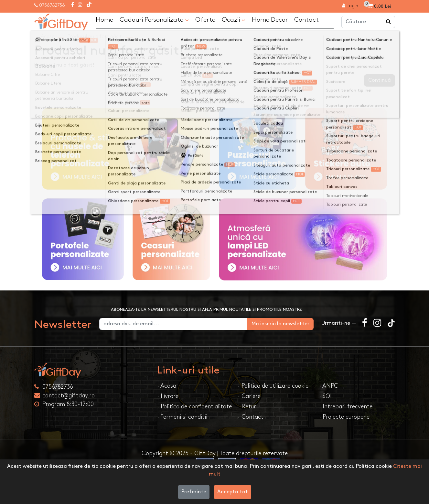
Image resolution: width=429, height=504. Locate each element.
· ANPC (329, 386)
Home (104, 20)
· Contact (251, 417)
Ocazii (234, 20)
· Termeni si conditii (182, 417)
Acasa (48, 37)
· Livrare (168, 396)
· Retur (247, 407)
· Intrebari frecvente (346, 407)
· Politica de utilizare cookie (273, 386)
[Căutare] (389, 22)
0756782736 (52, 5)
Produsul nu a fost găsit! (95, 37)
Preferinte (194, 492)
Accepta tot (233, 492)
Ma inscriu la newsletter (280, 324)
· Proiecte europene (344, 417)
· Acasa (167, 386)
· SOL (326, 396)
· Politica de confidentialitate (194, 407)
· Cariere (249, 396)
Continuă (380, 80)
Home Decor (270, 20)
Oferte (205, 20)
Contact (306, 20)
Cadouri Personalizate (154, 20)
